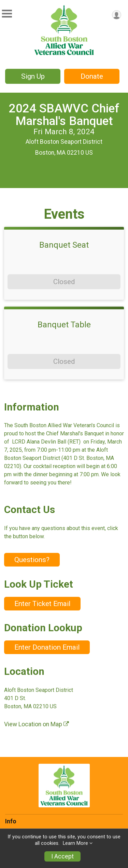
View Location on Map (37, 724)
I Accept (62, 856)
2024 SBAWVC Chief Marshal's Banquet (64, 115)
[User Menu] (117, 15)
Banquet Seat (64, 245)
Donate (92, 76)
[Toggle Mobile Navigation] (7, 14)
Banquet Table (64, 325)
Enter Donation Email (47, 647)
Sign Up (33, 76)
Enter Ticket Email (42, 604)
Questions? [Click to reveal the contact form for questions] (32, 560)
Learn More (75, 843)
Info (11, 821)
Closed (64, 282)
